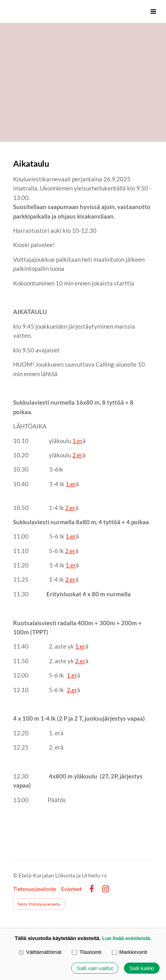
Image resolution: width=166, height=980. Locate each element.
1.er (77, 441)
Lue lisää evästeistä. (127, 938)
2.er (77, 455)
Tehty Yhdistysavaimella (39, 904)
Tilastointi (87, 952)
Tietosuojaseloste (35, 889)
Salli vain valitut (95, 968)
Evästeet (71, 889)
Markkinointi (130, 952)
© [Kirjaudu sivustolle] (16, 875)
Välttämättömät (40, 952)
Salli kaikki (142, 968)
